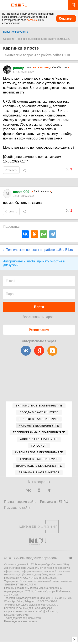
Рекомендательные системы (21, 621)
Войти (39, 307)
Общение (9, 39)
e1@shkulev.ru (50, 605)
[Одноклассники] (52, 351)
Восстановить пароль (39, 317)
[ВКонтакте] (26, 351)
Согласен (66, 19)
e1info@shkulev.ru (46, 611)
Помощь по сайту (17, 508)
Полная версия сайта (20, 502)
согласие (32, 20)
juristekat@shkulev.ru (16, 615)
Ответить (11, 170)
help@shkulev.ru (32, 618)
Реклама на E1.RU (54, 502)
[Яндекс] (39, 351)
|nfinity (18, 68)
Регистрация (39, 330)
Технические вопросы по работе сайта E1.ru (44, 39)
